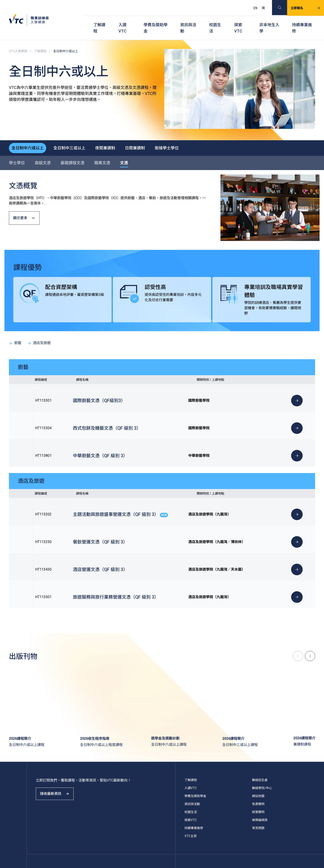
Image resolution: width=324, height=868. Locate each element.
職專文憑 (102, 151)
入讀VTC (122, 20)
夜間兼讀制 (114, 135)
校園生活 (215, 20)
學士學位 (17, 151)
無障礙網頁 (260, 771)
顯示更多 (27, 210)
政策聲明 (258, 763)
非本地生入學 (269, 20)
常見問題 (258, 779)
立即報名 (300, 6)
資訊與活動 (188, 20)
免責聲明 (258, 755)
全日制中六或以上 (29, 135)
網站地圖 (258, 747)
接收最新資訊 (58, 749)
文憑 (124, 151)
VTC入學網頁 (18, 40)
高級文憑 (43, 151)
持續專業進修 (302, 20)
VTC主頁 (191, 787)
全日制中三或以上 (75, 135)
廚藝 (15, 331)
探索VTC (238, 20)
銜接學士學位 (183, 135)
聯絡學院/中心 (262, 739)
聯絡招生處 (260, 731)
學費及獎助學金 (156, 20)
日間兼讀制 (147, 135)
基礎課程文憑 (72, 151)
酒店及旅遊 (39, 331)
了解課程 (99, 20)
